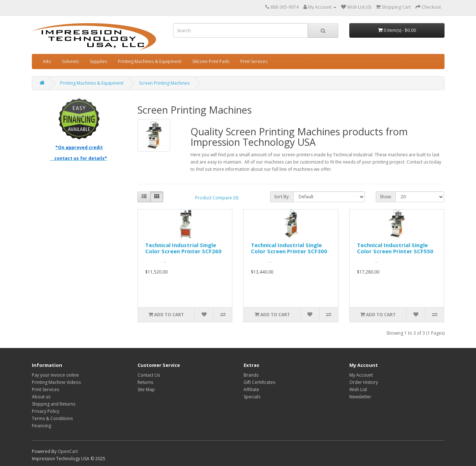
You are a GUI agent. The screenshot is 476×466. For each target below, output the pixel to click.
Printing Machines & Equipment (150, 61)
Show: (386, 197)
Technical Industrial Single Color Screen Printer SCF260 (183, 248)
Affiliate (251, 389)
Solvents (70, 61)
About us (41, 397)
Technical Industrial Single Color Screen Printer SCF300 (289, 248)
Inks (47, 61)
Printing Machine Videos (56, 382)
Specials (252, 397)
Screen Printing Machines (164, 83)
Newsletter (360, 397)
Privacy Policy (46, 411)
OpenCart (68, 451)
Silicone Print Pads (211, 61)
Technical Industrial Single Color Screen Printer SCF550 (395, 248)
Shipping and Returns (54, 404)
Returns (145, 382)
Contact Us (149, 375)
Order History (364, 382)
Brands (251, 375)
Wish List (358, 389)
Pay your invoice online (55, 375)
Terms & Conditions (52, 418)
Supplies (98, 61)
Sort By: (282, 197)
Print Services (254, 61)
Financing (41, 426)
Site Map (146, 389)
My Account (361, 375)
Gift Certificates (259, 382)
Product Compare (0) (217, 198)
